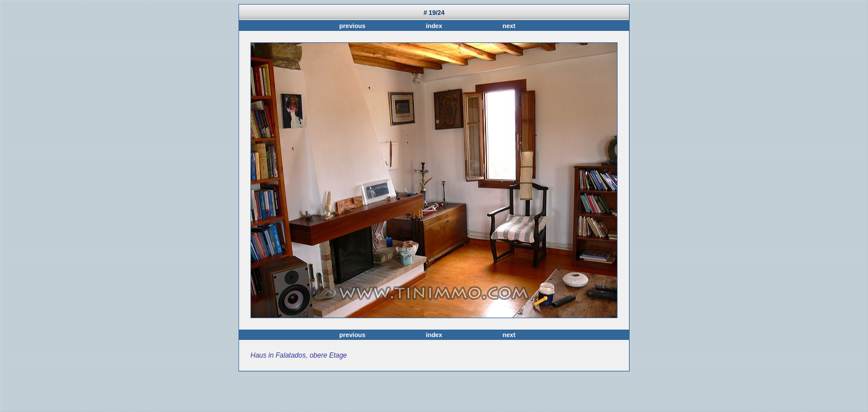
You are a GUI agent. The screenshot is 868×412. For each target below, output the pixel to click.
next (507, 26)
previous (354, 26)
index (434, 26)
